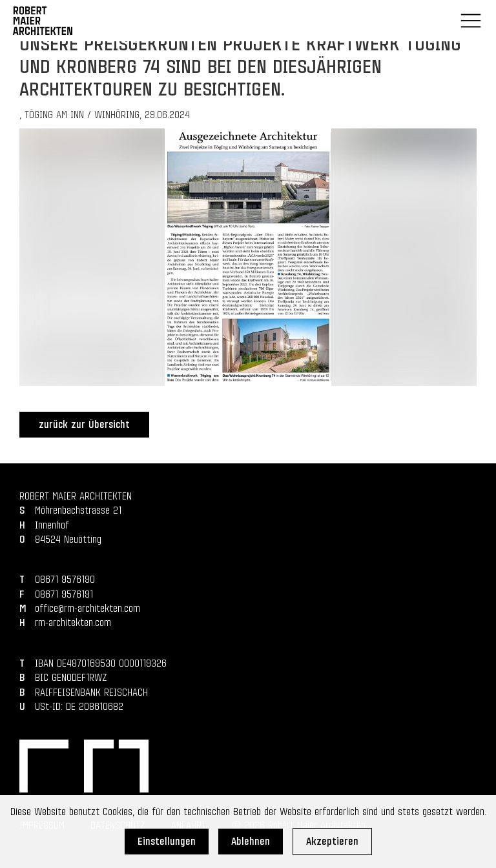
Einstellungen (167, 842)
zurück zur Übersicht (84, 425)
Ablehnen (251, 842)
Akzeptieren (332, 842)
